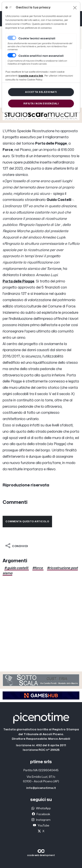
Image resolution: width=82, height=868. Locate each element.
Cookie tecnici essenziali (37, 38)
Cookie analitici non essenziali (41, 56)
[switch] (12, 55)
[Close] (75, 8)
